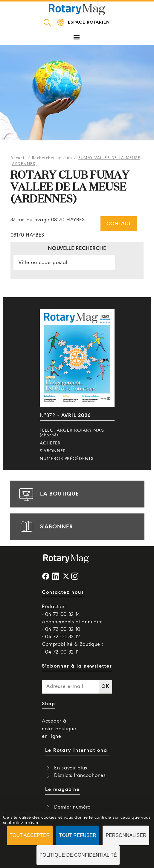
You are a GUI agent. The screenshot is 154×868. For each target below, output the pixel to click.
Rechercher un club (52, 158)
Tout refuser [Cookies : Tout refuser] (78, 835)
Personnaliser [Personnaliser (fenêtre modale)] (126, 835)
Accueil (18, 158)
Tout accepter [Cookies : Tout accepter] (30, 835)
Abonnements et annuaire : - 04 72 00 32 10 (74, 626)
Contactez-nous (63, 592)
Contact (119, 224)
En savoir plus (71, 768)
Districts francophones (80, 776)
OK (105, 687)
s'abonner (45, 527)
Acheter (50, 443)
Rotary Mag (77, 9)
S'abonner (53, 451)
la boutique (48, 494)
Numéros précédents (67, 459)
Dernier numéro (72, 807)
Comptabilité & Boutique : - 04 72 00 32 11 (73, 648)
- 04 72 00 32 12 (61, 637)
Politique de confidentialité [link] (78, 855)
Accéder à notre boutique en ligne (59, 729)
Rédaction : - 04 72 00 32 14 (61, 611)
